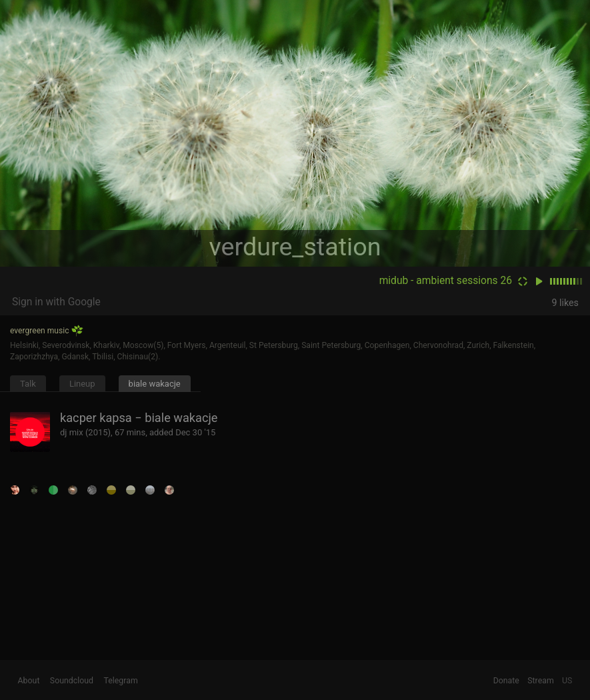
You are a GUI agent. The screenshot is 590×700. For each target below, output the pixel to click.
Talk (28, 384)
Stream (541, 681)
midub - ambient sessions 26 (446, 281)
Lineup (82, 384)
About (29, 681)
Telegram (120, 681)
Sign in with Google (56, 302)
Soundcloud (72, 681)
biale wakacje (155, 384)
